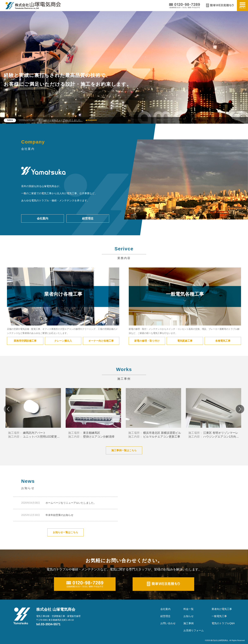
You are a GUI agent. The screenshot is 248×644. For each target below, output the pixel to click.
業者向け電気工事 (222, 609)
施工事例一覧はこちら (124, 450)
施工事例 (189, 623)
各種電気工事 (223, 341)
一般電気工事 (219, 616)
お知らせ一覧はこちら (65, 532)
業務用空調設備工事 (25, 341)
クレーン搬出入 (63, 341)
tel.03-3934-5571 (48, 624)
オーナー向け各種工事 (101, 341)
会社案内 (43, 218)
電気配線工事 (185, 341)
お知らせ (189, 616)
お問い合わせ (168, 623)
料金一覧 (189, 609)
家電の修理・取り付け (147, 341)
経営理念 (88, 218)
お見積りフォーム (194, 630)
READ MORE (92, 120)
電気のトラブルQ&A (223, 623)
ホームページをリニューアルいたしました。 (61, 120)
